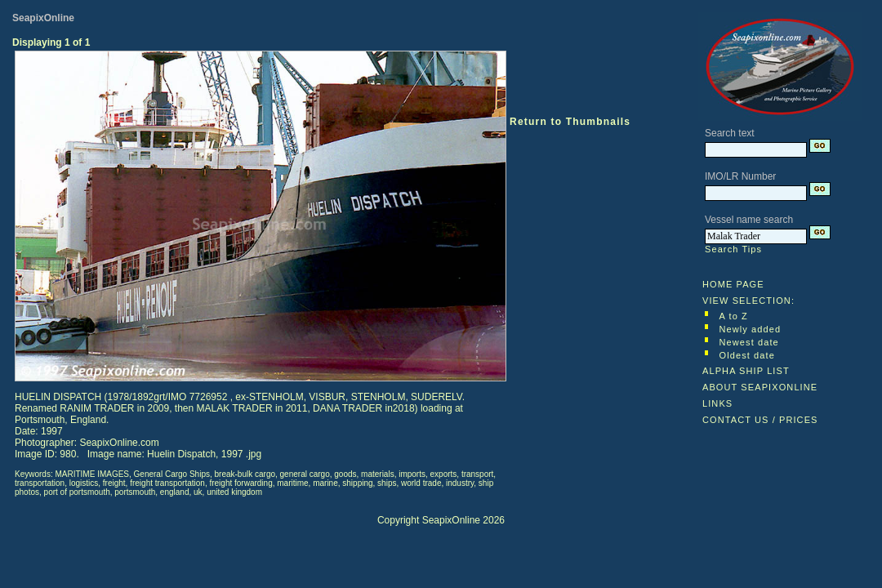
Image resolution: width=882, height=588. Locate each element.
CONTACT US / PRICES (760, 420)
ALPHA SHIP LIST (746, 371)
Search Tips (733, 249)
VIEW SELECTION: (748, 301)
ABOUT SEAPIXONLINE (760, 387)
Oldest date (747, 355)
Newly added (751, 329)
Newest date (749, 342)
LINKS (717, 403)
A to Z (734, 316)
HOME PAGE (733, 284)
